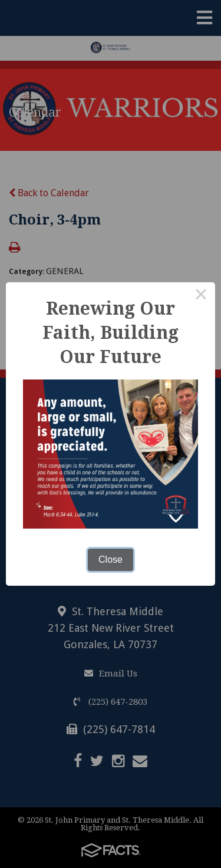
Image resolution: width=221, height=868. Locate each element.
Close (111, 560)
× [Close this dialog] (201, 296)
